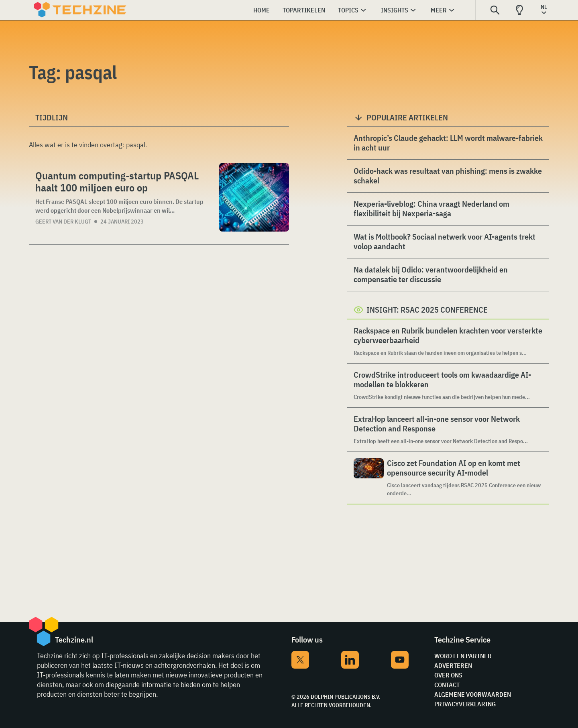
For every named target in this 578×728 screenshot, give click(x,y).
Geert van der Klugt (63, 222)
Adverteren (453, 665)
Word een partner (463, 656)
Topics (348, 10)
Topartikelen (304, 10)
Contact (447, 685)
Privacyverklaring (465, 704)
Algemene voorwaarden (473, 694)
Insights (395, 10)
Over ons (448, 675)
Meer (439, 10)
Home (262, 10)
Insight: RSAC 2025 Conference (427, 310)
